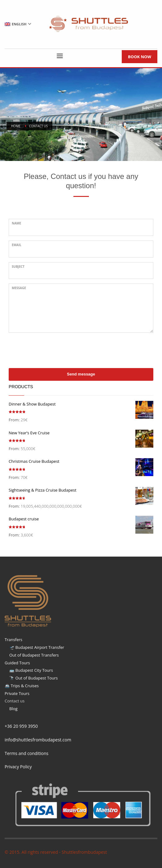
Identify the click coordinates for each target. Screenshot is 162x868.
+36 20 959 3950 (21, 726)
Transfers (13, 640)
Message (19, 288)
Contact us (15, 701)
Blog (13, 709)
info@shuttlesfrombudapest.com (38, 740)
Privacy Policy (18, 767)
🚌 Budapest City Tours (31, 670)
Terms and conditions (26, 753)
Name (16, 223)
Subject (18, 267)
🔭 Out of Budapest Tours (34, 678)
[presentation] (56, 349)
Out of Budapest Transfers (34, 655)
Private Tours (17, 693)
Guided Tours (17, 663)
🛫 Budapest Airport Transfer (37, 647)
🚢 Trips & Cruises (22, 686)
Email (17, 245)
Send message (81, 374)
